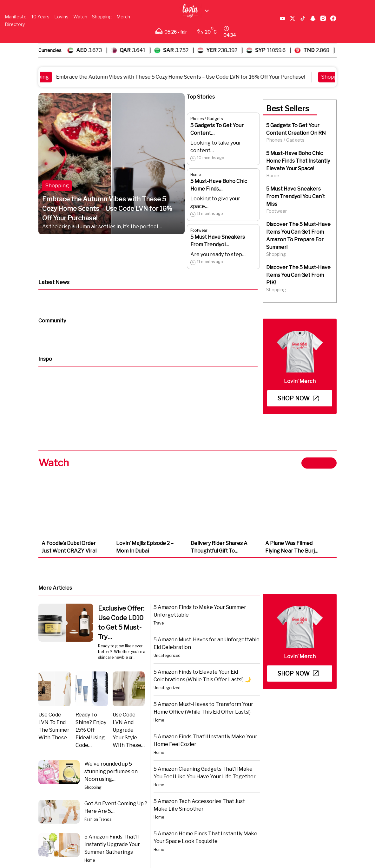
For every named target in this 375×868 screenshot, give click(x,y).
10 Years (40, 17)
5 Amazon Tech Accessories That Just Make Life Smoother (199, 805)
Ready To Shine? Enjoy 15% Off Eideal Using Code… (91, 730)
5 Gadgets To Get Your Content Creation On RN (296, 129)
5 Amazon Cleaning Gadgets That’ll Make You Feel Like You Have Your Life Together (205, 773)
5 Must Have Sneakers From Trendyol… (218, 241)
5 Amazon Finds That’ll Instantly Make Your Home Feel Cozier (205, 740)
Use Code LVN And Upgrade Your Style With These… (129, 730)
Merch (123, 17)
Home (196, 175)
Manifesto (16, 17)
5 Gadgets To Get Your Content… (217, 129)
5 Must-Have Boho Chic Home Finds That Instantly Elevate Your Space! (298, 161)
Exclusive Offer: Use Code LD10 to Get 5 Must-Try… (121, 623)
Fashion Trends (98, 819)
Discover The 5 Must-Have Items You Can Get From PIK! (298, 275)
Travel (159, 623)
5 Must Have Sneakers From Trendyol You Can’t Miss (296, 196)
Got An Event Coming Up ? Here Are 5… (116, 807)
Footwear (199, 230)
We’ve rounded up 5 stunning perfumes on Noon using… (111, 771)
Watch (80, 17)
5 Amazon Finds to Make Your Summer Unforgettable (200, 611)
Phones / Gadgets (207, 119)
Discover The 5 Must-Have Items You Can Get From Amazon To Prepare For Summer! (298, 236)
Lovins (61, 17)
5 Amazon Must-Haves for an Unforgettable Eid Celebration (207, 643)
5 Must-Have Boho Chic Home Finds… (219, 185)
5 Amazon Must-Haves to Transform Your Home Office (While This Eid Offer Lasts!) (203, 708)
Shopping (102, 17)
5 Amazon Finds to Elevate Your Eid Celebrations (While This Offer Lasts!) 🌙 (202, 676)
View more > (319, 463)
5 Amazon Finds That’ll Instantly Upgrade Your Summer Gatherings (112, 844)
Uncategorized (167, 655)
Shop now (298, 398)
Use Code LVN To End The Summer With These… (54, 726)
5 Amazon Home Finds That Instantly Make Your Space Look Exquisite (205, 837)
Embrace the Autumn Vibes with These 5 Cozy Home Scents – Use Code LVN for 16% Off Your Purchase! (185, 77)
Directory (15, 24)
